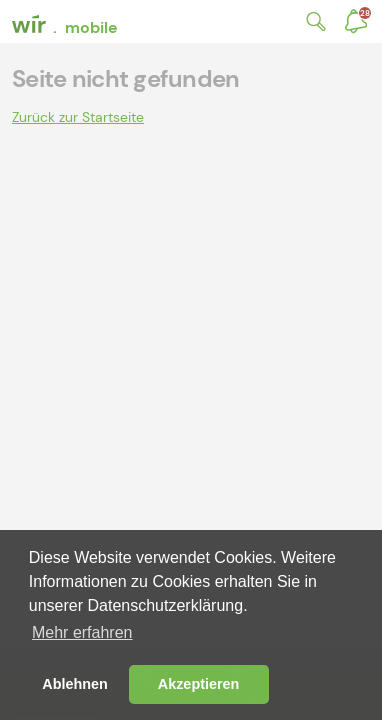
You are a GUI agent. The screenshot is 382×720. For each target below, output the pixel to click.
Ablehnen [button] (75, 684)
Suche (312, 21)
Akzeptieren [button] (199, 684)
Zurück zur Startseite (78, 117)
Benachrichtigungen (365, 13)
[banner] (66, 21)
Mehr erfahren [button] (82, 632)
